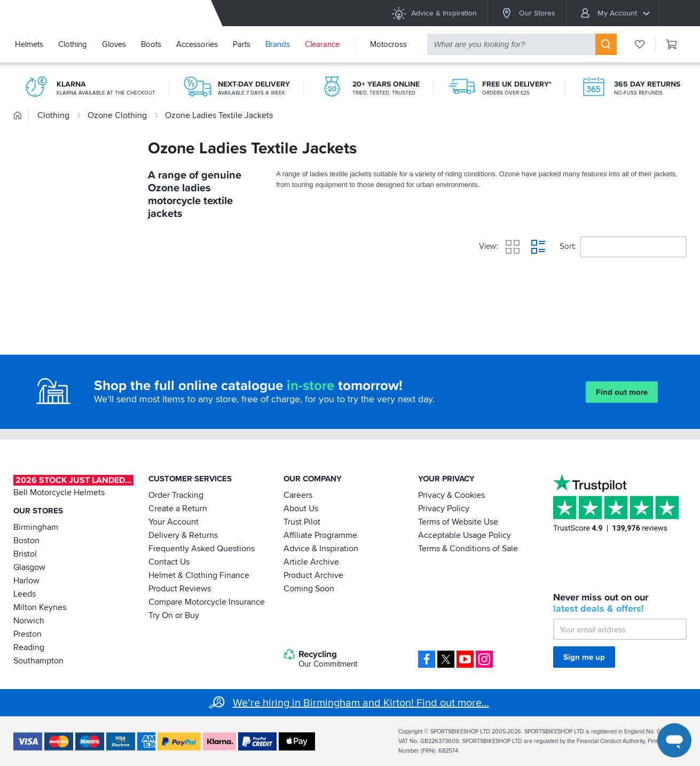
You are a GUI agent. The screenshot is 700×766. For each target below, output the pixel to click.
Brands (278, 44)
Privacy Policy (444, 509)
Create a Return (178, 509)
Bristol (25, 554)
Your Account (174, 522)
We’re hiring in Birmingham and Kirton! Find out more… (361, 703)
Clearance (322, 44)
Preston (27, 634)
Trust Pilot (302, 522)
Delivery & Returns (183, 535)
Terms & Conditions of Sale (468, 549)
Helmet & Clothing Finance (199, 575)
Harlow (26, 581)
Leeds (25, 594)
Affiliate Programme (320, 535)
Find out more (622, 392)
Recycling (320, 659)
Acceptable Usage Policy (465, 535)
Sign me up (584, 657)
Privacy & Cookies (451, 495)
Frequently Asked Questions (202, 549)
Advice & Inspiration (434, 13)
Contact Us (169, 562)
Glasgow (29, 567)
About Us (301, 509)
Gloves (114, 44)
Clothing (73, 44)
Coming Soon (309, 589)
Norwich (29, 621)
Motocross (388, 44)
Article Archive (311, 562)
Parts (242, 44)
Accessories (197, 44)
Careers (298, 495)
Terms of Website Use (458, 522)
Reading (29, 647)
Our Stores (527, 13)
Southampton (38, 661)
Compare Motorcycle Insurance (207, 602)
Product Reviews (180, 589)
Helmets (29, 44)
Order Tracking (176, 495)
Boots (151, 44)
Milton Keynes (40, 607)
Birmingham (36, 527)
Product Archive (313, 575)
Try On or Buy (174, 615)
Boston (26, 541)
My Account (615, 13)
